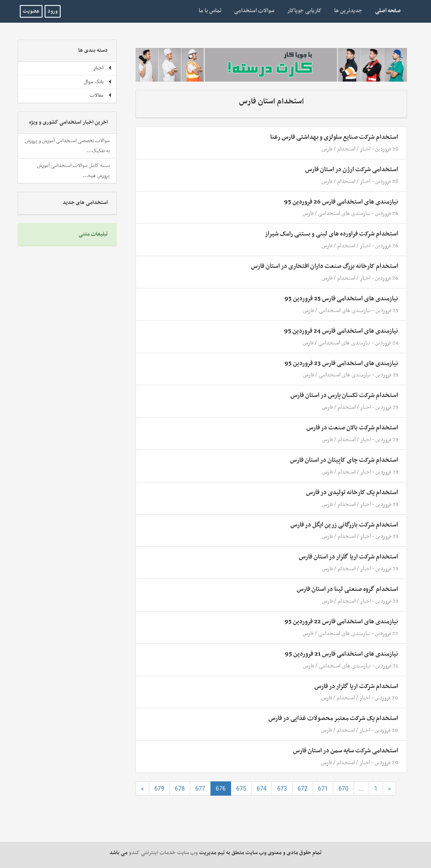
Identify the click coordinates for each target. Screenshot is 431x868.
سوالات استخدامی (254, 11)
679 (160, 789)
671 (323, 789)
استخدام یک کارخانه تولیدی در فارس (352, 492)
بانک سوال (98, 82)
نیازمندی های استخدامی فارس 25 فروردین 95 (341, 299)
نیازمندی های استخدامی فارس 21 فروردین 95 (342, 654)
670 (343, 789)
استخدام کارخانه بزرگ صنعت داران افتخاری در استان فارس (325, 266)
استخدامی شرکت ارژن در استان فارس (352, 169)
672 (303, 789)
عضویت (31, 11)
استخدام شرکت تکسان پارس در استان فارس (344, 395)
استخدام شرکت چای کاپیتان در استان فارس (344, 460)
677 (200, 789)
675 (241, 789)
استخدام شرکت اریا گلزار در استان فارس (349, 557)
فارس (327, 149)
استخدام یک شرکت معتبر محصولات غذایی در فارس (333, 718)
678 (180, 789)
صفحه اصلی (385, 11)
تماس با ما (210, 11)
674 (262, 789)
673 (282, 789)
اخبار (365, 149)
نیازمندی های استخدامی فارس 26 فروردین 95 (341, 202)
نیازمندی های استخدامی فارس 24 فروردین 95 (341, 331)
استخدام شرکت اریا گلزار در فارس (356, 686)
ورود (53, 11)
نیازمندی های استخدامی (344, 213)
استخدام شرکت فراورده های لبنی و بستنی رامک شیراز (331, 234)
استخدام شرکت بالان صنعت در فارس (352, 428)
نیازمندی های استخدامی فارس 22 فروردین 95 (341, 622)
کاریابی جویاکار (304, 11)
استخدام (346, 149)
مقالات (101, 95)
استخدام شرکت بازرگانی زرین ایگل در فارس (344, 525)
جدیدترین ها (348, 11)
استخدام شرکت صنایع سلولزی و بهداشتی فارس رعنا (334, 137)
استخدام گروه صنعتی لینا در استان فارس (347, 589)
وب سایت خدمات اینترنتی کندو (163, 853)
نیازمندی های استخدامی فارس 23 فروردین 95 (341, 363)
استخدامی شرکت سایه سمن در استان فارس (346, 751)
